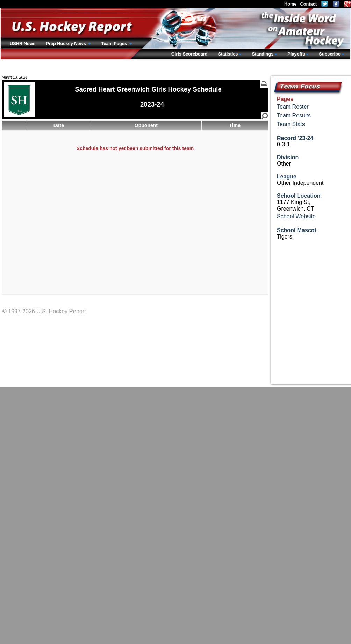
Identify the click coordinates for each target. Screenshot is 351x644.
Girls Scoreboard (189, 54)
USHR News (23, 43)
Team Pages (114, 43)
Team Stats (291, 124)
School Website (296, 216)
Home (291, 4)
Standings (263, 54)
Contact (308, 4)
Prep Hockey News (66, 43)
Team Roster (293, 107)
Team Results (294, 115)
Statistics (228, 54)
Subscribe (330, 54)
